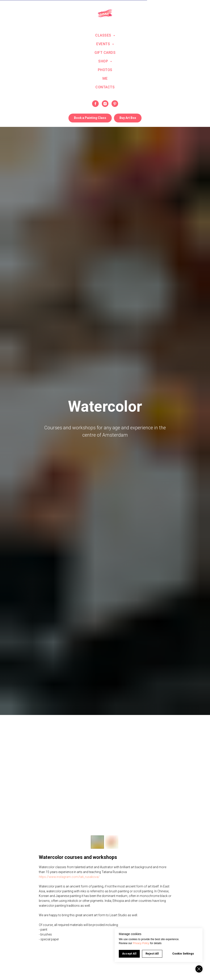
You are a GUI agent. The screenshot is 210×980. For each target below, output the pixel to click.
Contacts (105, 87)
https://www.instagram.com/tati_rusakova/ (69, 877)
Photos (105, 70)
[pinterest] (115, 104)
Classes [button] (104, 35)
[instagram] (105, 104)
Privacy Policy (141, 943)
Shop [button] (104, 61)
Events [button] (104, 44)
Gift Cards (105, 53)
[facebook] (95, 104)
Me (105, 78)
